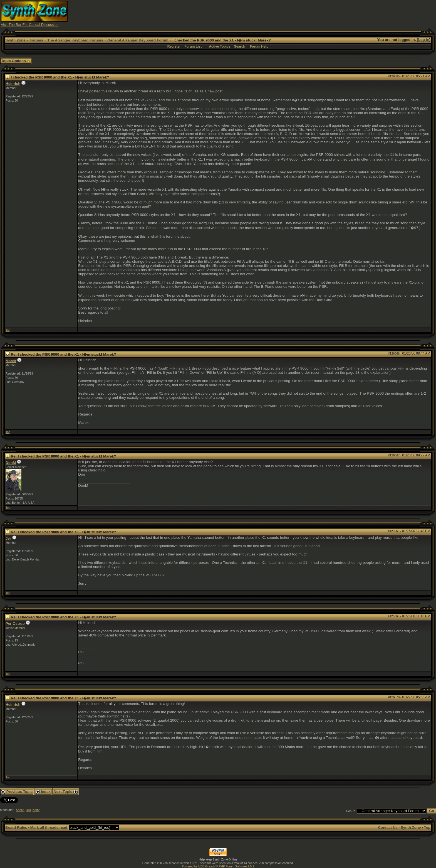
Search (240, 46)
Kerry (36, 810)
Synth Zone (15, 40)
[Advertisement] (327, 13)
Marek (11, 361)
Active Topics (220, 46)
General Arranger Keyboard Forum (138, 40)
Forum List (193, 46)
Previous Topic (17, 792)
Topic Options (16, 61)
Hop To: (351, 811)
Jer (8, 538)
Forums (36, 40)
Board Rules (16, 828)
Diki (28, 810)
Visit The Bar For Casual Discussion (30, 25)
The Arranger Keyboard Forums (75, 40)
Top (8, 330)
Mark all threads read (49, 828)
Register (174, 46)
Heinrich (13, 84)
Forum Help (259, 46)
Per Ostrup (15, 624)
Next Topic (66, 792)
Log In (424, 40)
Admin (20, 810)
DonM (11, 463)
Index (43, 792)
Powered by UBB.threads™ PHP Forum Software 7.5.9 (218, 866)
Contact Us (388, 828)
